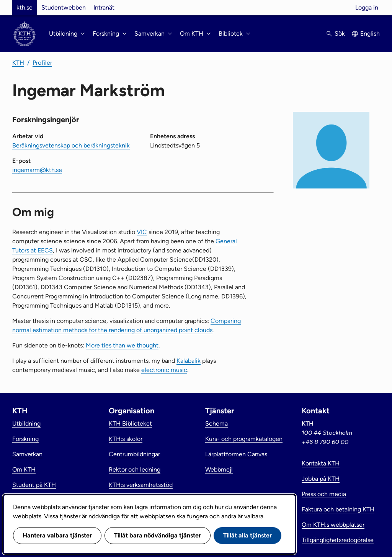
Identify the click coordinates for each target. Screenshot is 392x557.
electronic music (164, 370)
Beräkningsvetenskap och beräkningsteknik (71, 145)
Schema (216, 423)
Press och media (324, 494)
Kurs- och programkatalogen (244, 439)
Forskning (25, 439)
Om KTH (24, 469)
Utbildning (26, 423)
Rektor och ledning (135, 469)
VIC (142, 232)
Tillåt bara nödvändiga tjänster (158, 535)
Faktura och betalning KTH (338, 509)
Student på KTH (34, 485)
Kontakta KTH (321, 463)
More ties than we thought (122, 345)
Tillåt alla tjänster (247, 535)
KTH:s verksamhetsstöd (141, 485)
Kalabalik (189, 361)
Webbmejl (219, 469)
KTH (18, 63)
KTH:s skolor (126, 439)
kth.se (24, 7)
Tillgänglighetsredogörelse (338, 540)
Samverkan (27, 454)
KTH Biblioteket (130, 423)
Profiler (42, 63)
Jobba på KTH (321, 479)
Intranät (104, 7)
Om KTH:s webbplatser (333, 525)
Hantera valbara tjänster (57, 535)
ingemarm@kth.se (37, 170)
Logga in (367, 7)
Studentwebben (64, 7)
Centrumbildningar (134, 454)
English (370, 34)
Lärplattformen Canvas (236, 454)
